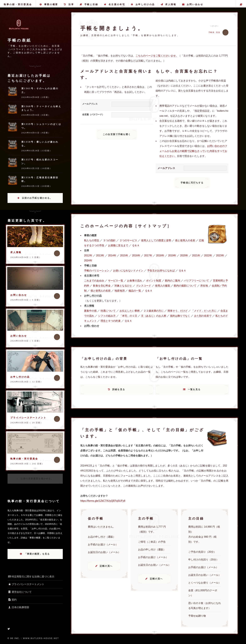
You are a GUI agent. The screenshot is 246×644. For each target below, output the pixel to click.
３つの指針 (109, 240)
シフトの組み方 (107, 316)
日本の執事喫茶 (18, 607)
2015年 (124, 255)
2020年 (184, 255)
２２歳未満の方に (154, 311)
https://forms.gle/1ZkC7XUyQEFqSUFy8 (103, 501)
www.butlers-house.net (41, 638)
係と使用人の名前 (185, 240)
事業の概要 (49, 4)
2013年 (100, 255)
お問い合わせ (193, 4)
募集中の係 (90, 311)
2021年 (196, 255)
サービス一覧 (116, 281)
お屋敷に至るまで (118, 245)
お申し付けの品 (143, 4)
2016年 (136, 255)
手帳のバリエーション (97, 271)
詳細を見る (119, 389)
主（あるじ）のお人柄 (154, 316)
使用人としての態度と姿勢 (156, 240)
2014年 (112, 255)
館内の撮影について (185, 286)
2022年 (208, 255)
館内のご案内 (173, 281)
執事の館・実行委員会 (18, 4)
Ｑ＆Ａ (136, 245)
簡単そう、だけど (178, 311)
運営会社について (20, 592)
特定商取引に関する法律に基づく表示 (31, 577)
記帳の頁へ (106, 566)
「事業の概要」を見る (37, 554)
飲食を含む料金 (102, 286)
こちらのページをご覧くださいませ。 (157, 56)
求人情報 (168, 4)
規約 (12, 600)
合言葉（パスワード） (93, 115)
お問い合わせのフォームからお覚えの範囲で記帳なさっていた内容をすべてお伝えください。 (193, 151)
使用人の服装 (163, 286)
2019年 (172, 255)
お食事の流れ (135, 281)
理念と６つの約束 (111, 321)
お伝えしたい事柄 (130, 311)
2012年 (88, 255)
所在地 (204, 286)
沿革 (69, 4)
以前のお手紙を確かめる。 (37, 198)
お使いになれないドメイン (128, 271)
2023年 (220, 255)
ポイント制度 (154, 281)
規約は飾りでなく (180, 316)
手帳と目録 (89, 4)
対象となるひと (123, 286)
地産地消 (120, 291)
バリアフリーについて (196, 281)
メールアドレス (90, 104)
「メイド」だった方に (204, 311)
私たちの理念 (92, 240)
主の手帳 (241, 4)
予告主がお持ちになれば (161, 271)
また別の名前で (203, 316)
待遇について (108, 311)
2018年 (160, 255)
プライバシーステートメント (28, 418)
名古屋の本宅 (115, 4)
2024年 (88, 261)
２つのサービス (128, 240)
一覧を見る (194, 389)
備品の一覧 (135, 291)
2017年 (148, 255)
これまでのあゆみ (94, 281)
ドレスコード (144, 286)
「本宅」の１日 (128, 316)
